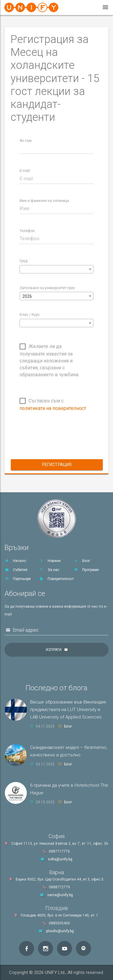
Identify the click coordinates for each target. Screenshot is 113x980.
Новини (50, 561)
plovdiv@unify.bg (60, 931)
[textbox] (56, 270)
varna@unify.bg (60, 895)
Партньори (18, 579)
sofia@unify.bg (60, 859)
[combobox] (56, 269)
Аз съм (26, 141)
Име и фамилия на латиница (44, 201)
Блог (82, 561)
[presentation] (65, 440)
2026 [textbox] (27, 296)
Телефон (27, 231)
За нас (49, 570)
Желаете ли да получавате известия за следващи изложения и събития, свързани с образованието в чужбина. (49, 360)
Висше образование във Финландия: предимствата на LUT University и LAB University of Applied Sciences (68, 710)
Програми (86, 570)
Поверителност (56, 579)
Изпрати (54, 650)
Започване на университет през (47, 288)
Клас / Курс (30, 315)
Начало (15, 561)
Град (24, 261)
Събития (16, 570)
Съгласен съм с (53, 405)
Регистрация (57, 465)
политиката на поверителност (53, 408)
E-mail (25, 171)
